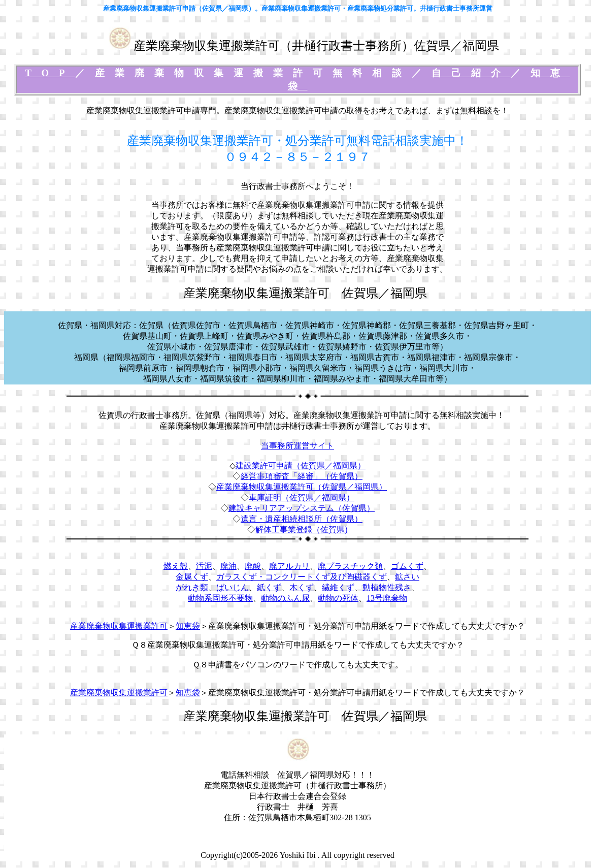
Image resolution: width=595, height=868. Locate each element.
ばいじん (233, 587)
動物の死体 (338, 598)
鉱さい (407, 577)
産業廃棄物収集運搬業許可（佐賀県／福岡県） (302, 487)
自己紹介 (471, 73)
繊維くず (338, 587)
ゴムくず (407, 566)
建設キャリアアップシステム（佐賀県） (302, 508)
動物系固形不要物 (220, 598)
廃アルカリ (289, 566)
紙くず (269, 587)
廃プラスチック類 (350, 566)
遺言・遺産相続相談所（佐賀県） (302, 519)
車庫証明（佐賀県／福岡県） (302, 497)
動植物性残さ (387, 587)
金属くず (192, 577)
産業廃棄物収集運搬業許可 (119, 626)
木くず (302, 587)
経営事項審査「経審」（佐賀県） (302, 476)
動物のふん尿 (285, 598)
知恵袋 (188, 626)
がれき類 (192, 587)
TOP (50, 73)
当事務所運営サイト (297, 446)
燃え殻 (176, 566)
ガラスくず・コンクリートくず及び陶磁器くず (302, 577)
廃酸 (253, 566)
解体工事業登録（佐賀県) (301, 529)
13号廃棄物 (387, 598)
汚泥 (204, 566)
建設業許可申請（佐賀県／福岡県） (301, 465)
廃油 (228, 566)
